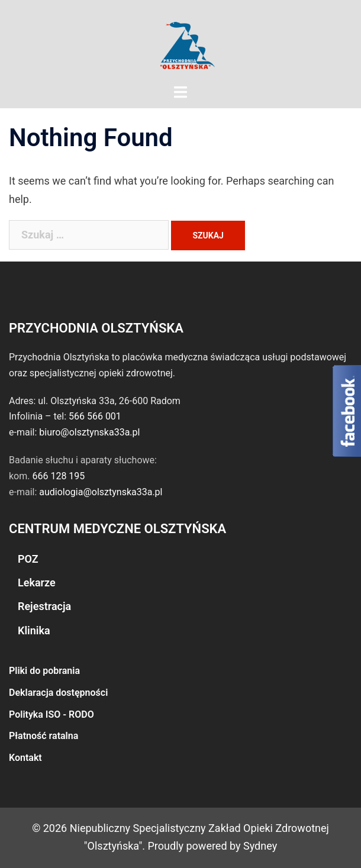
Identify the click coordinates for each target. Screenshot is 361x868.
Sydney (260, 846)
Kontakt (25, 758)
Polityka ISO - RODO (51, 714)
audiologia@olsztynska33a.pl (101, 492)
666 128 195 (58, 476)
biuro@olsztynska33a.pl (89, 432)
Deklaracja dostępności (58, 693)
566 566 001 (95, 416)
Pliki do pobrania (44, 671)
